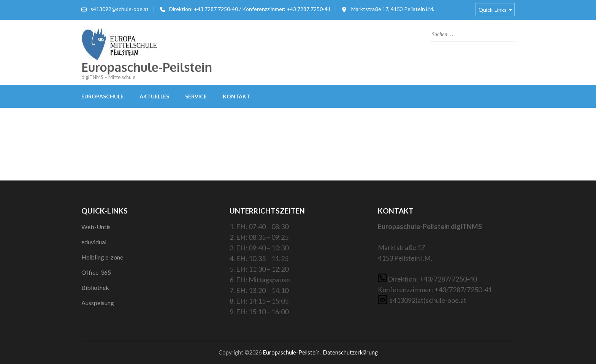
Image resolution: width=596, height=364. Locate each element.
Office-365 (96, 272)
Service (196, 96)
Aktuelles (154, 96)
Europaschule (102, 96)
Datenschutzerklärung (350, 352)
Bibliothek (95, 287)
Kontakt (236, 96)
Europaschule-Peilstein (147, 67)
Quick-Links (493, 10)
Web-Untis (96, 227)
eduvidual (94, 242)
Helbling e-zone (102, 257)
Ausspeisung (98, 303)
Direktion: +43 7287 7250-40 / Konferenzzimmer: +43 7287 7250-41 (250, 9)
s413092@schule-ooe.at (120, 9)
